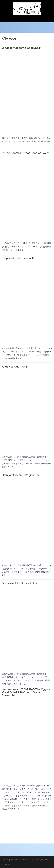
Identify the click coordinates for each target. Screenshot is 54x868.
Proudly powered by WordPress (16, 860)
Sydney (42, 860)
